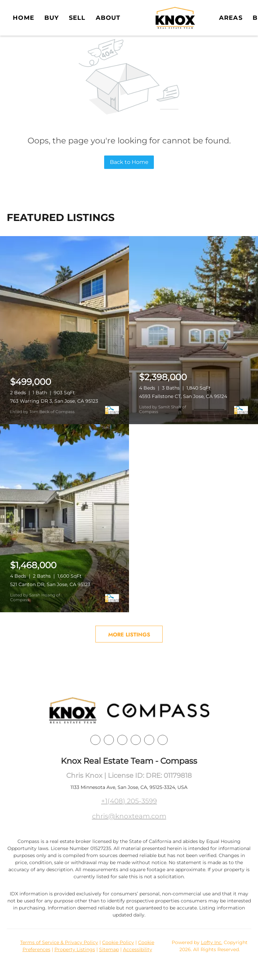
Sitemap (109, 949)
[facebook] (95, 740)
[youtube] (149, 740)
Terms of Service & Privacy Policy (59, 942)
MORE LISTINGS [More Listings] (129, 635)
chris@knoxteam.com (129, 816)
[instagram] (136, 740)
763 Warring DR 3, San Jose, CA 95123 (54, 401)
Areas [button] (231, 18)
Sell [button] (77, 18)
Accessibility (138, 949)
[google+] (163, 740)
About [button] (108, 18)
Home (23, 18)
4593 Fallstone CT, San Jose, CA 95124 (183, 396)
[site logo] (73, 710)
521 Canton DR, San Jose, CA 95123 (50, 584)
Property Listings (75, 949)
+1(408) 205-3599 (129, 801)
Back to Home (129, 162)
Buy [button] (52, 18)
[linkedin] (109, 740)
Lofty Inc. (212, 942)
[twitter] (122, 740)
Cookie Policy (118, 942)
